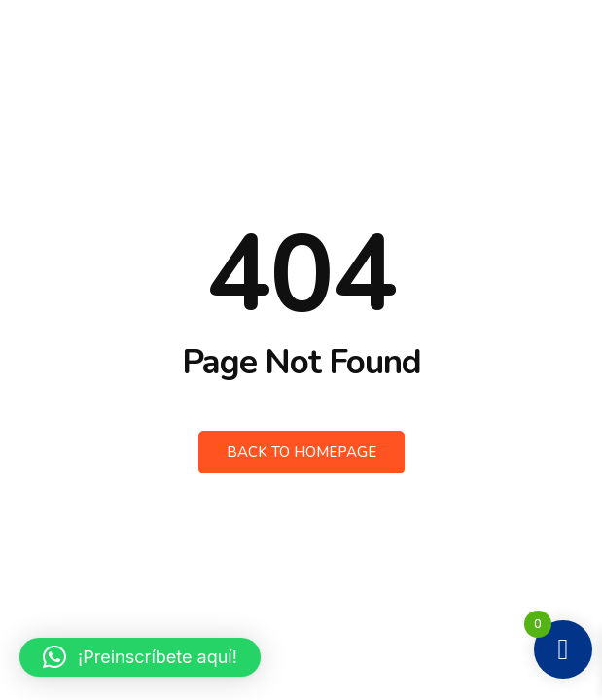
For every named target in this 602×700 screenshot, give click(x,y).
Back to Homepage (301, 452)
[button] (140, 657)
